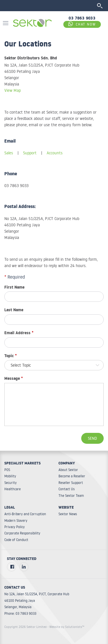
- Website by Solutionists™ (66, 627)
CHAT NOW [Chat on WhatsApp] (82, 24)
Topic (11, 356)
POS (7, 470)
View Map (13, 90)
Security (11, 483)
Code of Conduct (16, 540)
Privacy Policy (15, 527)
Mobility (10, 476)
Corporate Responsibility (22, 533)
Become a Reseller (72, 476)
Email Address (19, 333)
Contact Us (67, 489)
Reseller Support (71, 483)
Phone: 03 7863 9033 (20, 613)
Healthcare (13, 489)
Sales (9, 153)
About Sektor (68, 470)
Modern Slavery (16, 521)
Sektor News (68, 514)
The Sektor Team (71, 496)
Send (92, 438)
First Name (14, 288)
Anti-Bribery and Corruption (25, 514)
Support (30, 153)
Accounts (55, 153)
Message (14, 379)
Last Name (14, 311)
